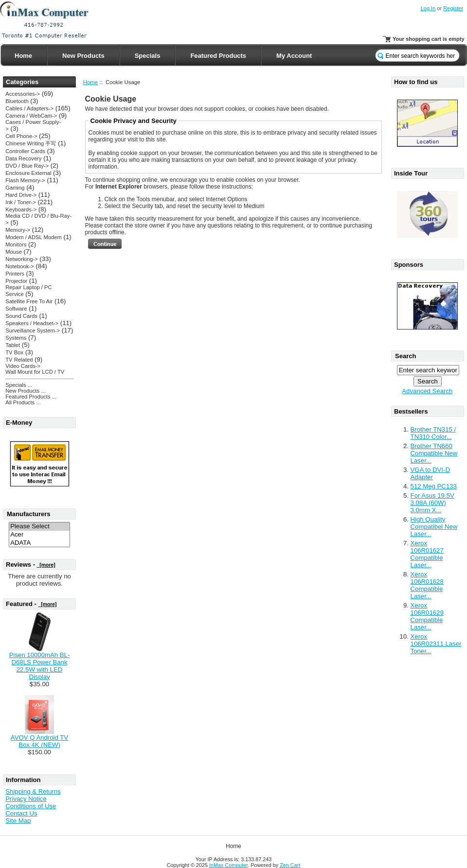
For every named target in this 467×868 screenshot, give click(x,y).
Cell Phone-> (21, 136)
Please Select (39, 527)
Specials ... (19, 385)
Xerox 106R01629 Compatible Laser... (427, 616)
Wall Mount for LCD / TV (35, 372)
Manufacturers (29, 514)
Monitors (16, 244)
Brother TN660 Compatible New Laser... (434, 453)
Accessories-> (23, 94)
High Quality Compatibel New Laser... (434, 527)
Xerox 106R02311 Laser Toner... (436, 644)
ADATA (39, 543)
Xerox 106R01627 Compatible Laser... (427, 554)
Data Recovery (23, 158)
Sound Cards (21, 316)
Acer (39, 535)
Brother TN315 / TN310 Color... (433, 433)
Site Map (18, 821)
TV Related (19, 360)
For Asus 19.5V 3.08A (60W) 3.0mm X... (432, 503)
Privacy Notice (26, 799)
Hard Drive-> (21, 195)
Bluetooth (17, 101)
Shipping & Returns (33, 791)
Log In (428, 8)
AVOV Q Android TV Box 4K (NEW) (39, 741)
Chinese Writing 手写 (31, 143)
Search (405, 356)
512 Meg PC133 (434, 486)
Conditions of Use (31, 806)
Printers (15, 274)
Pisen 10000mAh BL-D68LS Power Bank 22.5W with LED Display (40, 666)
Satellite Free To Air (29, 301)
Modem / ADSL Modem (34, 237)
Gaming (15, 188)
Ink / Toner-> (20, 202)
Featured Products (218, 56)
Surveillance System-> (33, 330)
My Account (294, 56)
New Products (83, 56)
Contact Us (21, 813)
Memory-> (18, 230)
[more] (46, 565)
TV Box (14, 352)
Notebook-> (19, 266)
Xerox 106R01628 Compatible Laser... (427, 585)
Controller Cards (25, 151)
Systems (16, 338)
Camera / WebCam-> (31, 116)
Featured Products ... (31, 397)
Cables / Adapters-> (29, 108)
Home (23, 56)
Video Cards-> (23, 366)
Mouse (14, 252)
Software (16, 309)
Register (453, 8)
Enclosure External (28, 173)
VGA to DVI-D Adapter (430, 473)
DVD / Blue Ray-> (27, 166)
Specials (148, 56)
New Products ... (25, 391)
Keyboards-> (21, 209)
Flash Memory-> (25, 180)
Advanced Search (427, 391)
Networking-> (21, 259)
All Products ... (23, 402)
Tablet (13, 345)
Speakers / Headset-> (32, 323)
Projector (16, 281)
